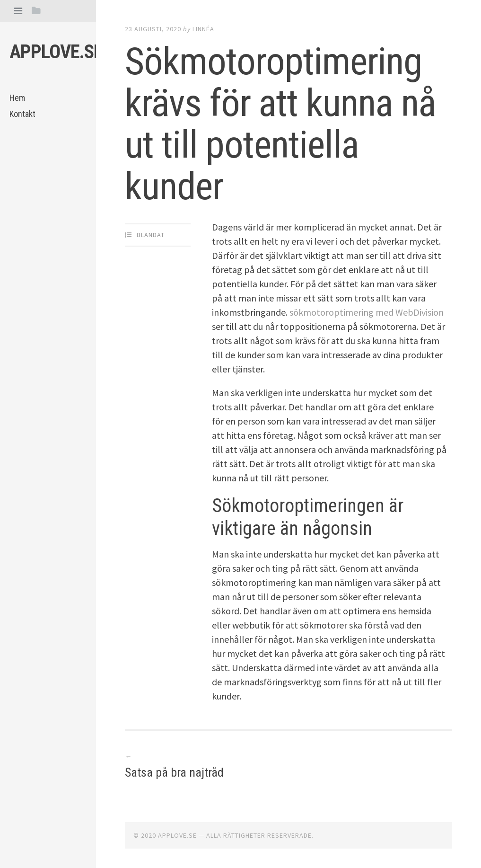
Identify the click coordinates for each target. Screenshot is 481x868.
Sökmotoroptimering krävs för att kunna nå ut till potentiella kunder (280, 124)
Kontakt (22, 114)
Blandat (151, 235)
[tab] (18, 11)
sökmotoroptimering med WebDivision (367, 312)
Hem (17, 98)
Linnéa (203, 29)
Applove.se (56, 52)
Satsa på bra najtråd (174, 772)
